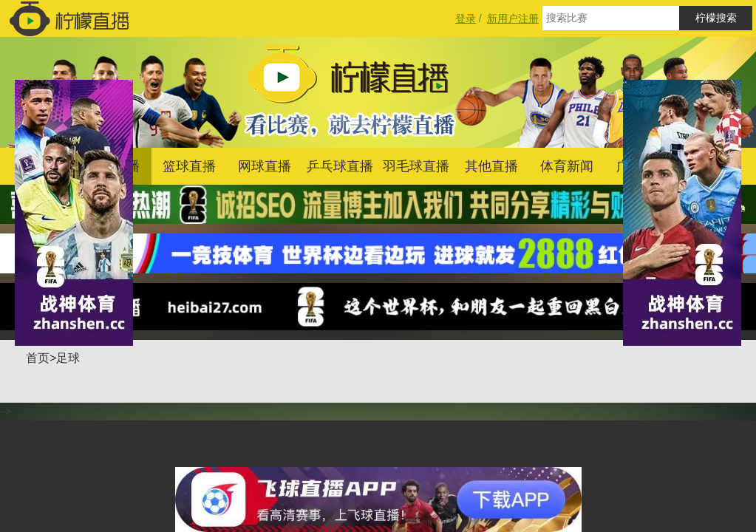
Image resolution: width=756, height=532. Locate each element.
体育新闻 (567, 166)
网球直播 (265, 166)
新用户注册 (513, 18)
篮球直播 (189, 166)
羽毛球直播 (416, 166)
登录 (466, 18)
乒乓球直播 (340, 166)
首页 (38, 358)
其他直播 (491, 166)
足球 (68, 358)
